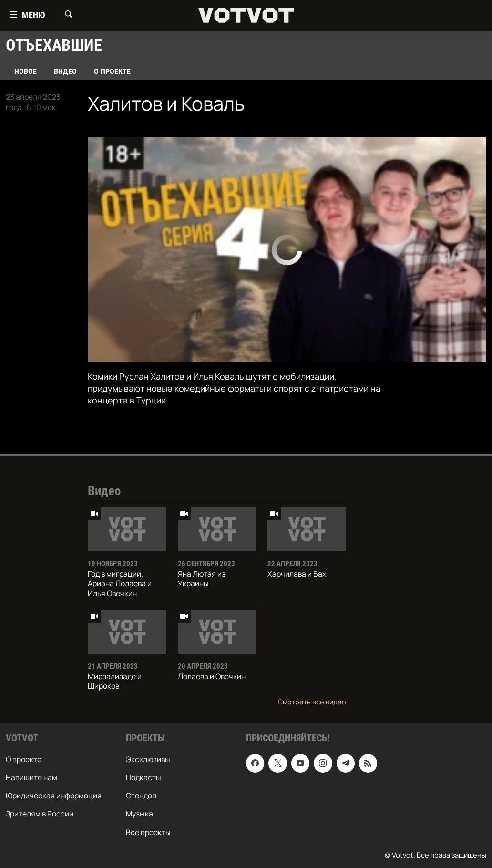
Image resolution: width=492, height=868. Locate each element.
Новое (26, 71)
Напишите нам (31, 777)
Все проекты (148, 832)
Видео (65, 71)
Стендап (141, 796)
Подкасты (143, 777)
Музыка (139, 814)
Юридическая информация (54, 796)
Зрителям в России (40, 814)
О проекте (112, 71)
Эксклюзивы (148, 759)
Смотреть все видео (312, 702)
